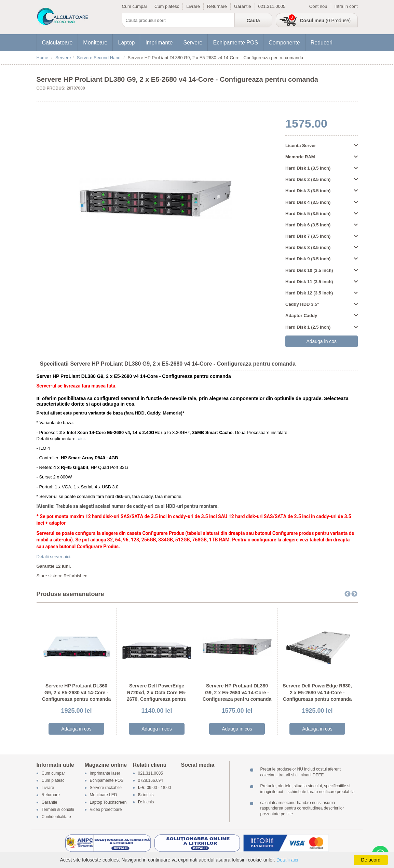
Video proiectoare (106, 810)
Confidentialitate (56, 817)
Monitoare (95, 43)
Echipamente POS (235, 43)
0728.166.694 (151, 780)
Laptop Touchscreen (108, 802)
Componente (284, 43)
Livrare (193, 6)
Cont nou (318, 6)
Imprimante (159, 43)
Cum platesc (167, 6)
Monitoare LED (104, 795)
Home (43, 58)
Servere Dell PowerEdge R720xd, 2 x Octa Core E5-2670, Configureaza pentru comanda (157, 696)
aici (81, 439)
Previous (348, 594)
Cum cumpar (135, 6)
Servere (193, 43)
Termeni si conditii (58, 810)
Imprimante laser (105, 773)
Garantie (243, 6)
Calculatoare (57, 43)
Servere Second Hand (99, 58)
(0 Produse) (325, 21)
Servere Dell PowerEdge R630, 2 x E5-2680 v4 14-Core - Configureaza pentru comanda (317, 692)
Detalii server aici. (54, 557)
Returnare (217, 6)
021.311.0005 (272, 6)
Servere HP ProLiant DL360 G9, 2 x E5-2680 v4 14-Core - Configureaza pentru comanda (76, 692)
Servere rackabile (106, 788)
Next (354, 594)
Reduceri (322, 43)
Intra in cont (346, 6)
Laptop (126, 43)
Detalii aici (287, 860)
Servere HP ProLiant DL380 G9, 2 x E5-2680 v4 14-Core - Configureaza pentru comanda (237, 692)
